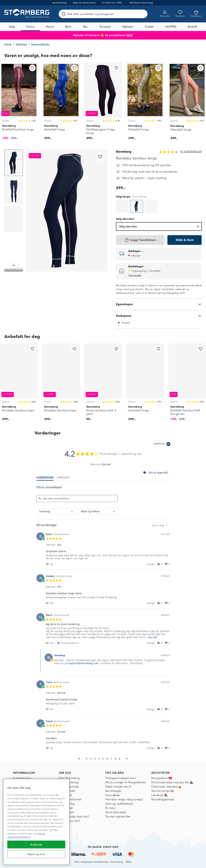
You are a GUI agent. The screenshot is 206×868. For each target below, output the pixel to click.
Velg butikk (135, 275)
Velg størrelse (160, 226)
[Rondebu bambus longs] (122, 206)
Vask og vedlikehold (119, 804)
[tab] (156, 473)
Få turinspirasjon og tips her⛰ (172, 782)
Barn (68, 27)
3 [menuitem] (95, 759)
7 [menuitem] (111, 759)
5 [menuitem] (103, 759)
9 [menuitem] (119, 759)
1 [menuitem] (87, 759)
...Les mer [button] (152, 637)
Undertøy (21, 44)
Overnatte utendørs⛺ (166, 787)
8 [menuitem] (115, 759)
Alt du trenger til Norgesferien (126, 782)
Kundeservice (22, 778)
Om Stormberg (69, 778)
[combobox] (56, 511)
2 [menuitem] (91, 759)
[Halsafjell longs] (61, 103)
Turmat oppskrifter (118, 816)
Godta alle (36, 844)
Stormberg (124, 152)
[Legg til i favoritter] (32, 68)
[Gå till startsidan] (27, 14)
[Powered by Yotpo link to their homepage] (163, 445)
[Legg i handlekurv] (140, 240)
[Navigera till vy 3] (14, 219)
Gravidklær (113, 795)
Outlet (149, 27)
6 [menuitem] (107, 759)
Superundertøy (40, 44)
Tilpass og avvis (36, 854)
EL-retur (110, 808)
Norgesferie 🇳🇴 (162, 778)
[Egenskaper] (159, 304)
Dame (30, 27)
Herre (50, 27)
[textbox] (169, 527)
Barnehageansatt (163, 799)
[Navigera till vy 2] (14, 191)
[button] (51, 564)
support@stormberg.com (83, 663)
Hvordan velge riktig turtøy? (124, 799)
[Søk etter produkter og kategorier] (104, 14)
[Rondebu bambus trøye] (19, 384)
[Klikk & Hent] (185, 240)
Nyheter (128, 27)
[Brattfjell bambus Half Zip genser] (187, 384)
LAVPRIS (171, 27)
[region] (36, 822)
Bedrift (192, 27)
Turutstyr (105, 27)
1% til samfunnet (70, 799)
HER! (129, 35)
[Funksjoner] (159, 316)
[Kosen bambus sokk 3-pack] (103, 384)
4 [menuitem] (99, 759)
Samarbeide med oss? (74, 816)
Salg (12, 27)
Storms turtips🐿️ (163, 791)
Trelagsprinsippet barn (121, 778)
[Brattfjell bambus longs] (19, 103)
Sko (85, 27)
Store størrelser (116, 812)
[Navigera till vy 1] (14, 163)
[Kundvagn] (196, 14)
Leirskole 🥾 (160, 795)
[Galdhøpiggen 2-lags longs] (103, 103)
